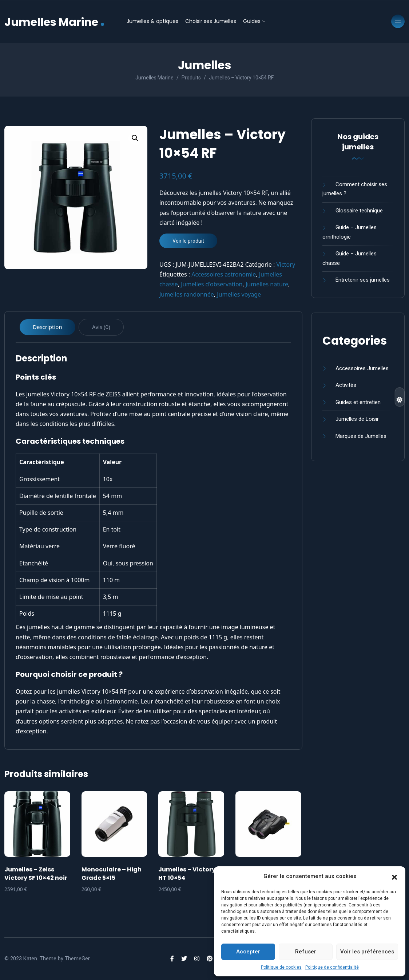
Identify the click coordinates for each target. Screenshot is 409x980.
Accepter (248, 952)
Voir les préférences (367, 952)
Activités (346, 385)
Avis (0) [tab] (101, 327)
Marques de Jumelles (361, 436)
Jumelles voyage (239, 294)
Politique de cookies (281, 967)
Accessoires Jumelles (362, 368)
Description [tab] (47, 327)
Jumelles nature (267, 284)
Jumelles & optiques (152, 21)
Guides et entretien (358, 402)
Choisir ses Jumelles (211, 21)
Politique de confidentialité (332, 967)
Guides (252, 21)
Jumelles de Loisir (357, 419)
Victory (286, 264)
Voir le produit (188, 241)
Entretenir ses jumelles (363, 280)
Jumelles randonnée (187, 294)
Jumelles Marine (55, 21)
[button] (394, 877)
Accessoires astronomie (224, 274)
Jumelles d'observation (212, 284)
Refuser (306, 952)
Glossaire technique (359, 211)
